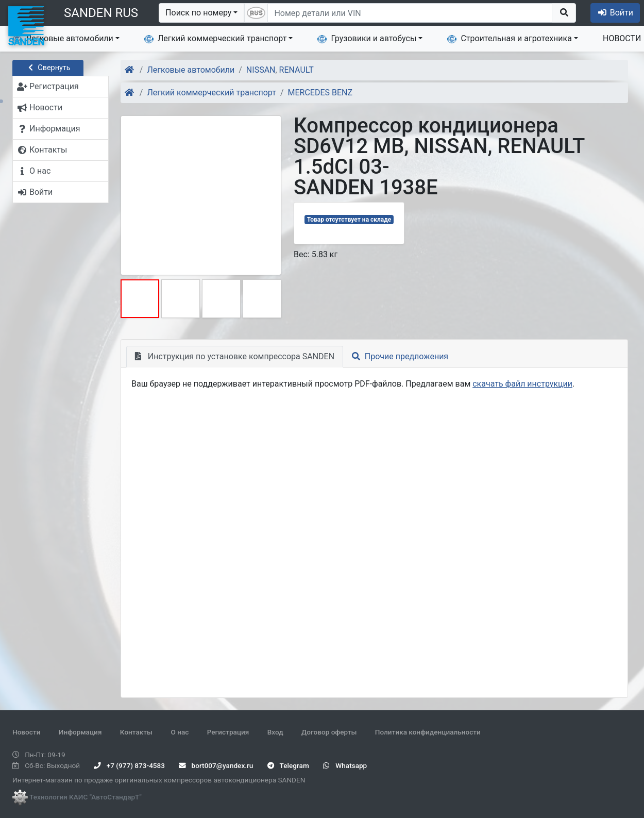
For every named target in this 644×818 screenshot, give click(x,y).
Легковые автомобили (63, 39)
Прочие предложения (400, 356)
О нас (180, 732)
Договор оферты (329, 732)
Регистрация (228, 732)
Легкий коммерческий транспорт (215, 39)
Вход (275, 732)
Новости (26, 732)
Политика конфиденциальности (428, 732)
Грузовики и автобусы (367, 39)
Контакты (136, 732)
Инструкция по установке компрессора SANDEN (235, 356)
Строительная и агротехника (510, 39)
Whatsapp (345, 765)
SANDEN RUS (101, 13)
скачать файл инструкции (522, 384)
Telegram (288, 765)
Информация (80, 732)
